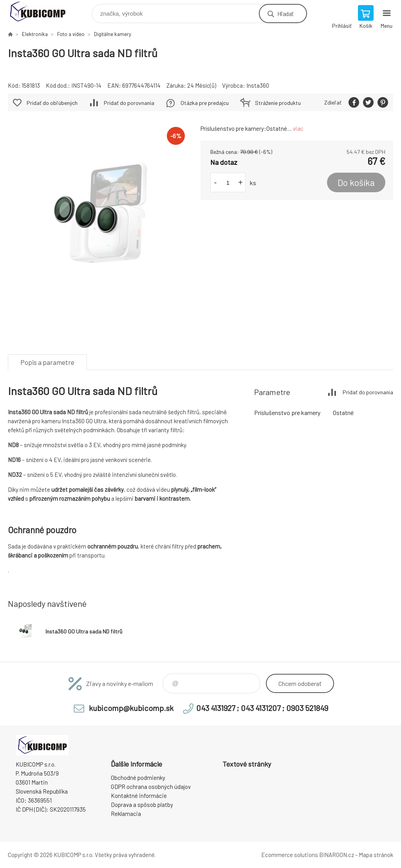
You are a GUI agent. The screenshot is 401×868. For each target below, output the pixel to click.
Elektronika (35, 34)
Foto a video (71, 34)
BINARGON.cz (337, 855)
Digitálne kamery (113, 34)
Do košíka (356, 182)
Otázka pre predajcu (205, 103)
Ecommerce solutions (290, 855)
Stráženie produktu (278, 103)
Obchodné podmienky (138, 778)
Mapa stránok (376, 855)
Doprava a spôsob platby (142, 805)
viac (298, 128)
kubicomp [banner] (42, 12)
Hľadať (285, 14)
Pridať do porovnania (129, 103)
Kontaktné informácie (139, 796)
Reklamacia (126, 814)
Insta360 (258, 85)
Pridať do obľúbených (52, 103)
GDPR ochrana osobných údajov (151, 787)
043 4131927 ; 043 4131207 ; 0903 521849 (262, 708)
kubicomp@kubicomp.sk (131, 708)
